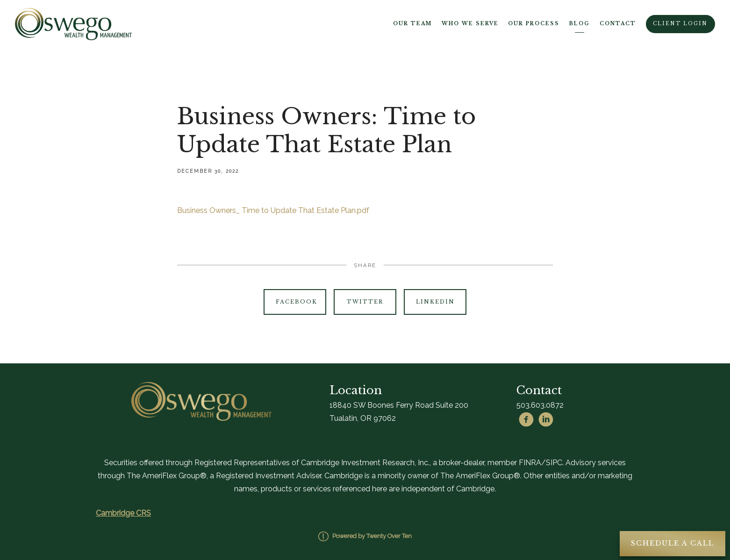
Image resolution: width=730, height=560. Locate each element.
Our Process (534, 24)
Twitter (365, 302)
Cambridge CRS (123, 513)
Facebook (297, 302)
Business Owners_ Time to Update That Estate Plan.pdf (273, 210)
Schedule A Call (673, 543)
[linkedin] (546, 419)
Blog (580, 24)
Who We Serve (470, 24)
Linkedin (435, 302)
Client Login (680, 24)
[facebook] (526, 419)
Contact (618, 24)
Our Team (412, 24)
